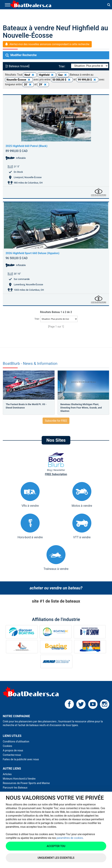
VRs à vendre (30, 495)
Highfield (47, 75)
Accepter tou (56, 846)
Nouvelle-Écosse (19, 80)
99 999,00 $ (87, 80)
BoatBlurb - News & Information (30, 364)
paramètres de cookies (70, 838)
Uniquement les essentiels (56, 858)
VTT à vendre (82, 526)
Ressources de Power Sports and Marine (26, 783)
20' (28, 85)
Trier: (63, 66)
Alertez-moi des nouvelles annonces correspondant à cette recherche (49, 44)
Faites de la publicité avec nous (21, 759)
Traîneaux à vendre (56, 558)
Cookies (7, 746)
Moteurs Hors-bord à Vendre (19, 779)
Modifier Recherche (21, 55)
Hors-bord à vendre (30, 526)
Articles (7, 774)
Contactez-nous (12, 755)
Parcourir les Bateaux (15, 788)
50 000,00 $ (62, 80)
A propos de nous (13, 750)
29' (43, 85)
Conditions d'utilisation (16, 742)
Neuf (30, 75)
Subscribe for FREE (56, 421)
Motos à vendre (82, 495)
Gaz (63, 75)
